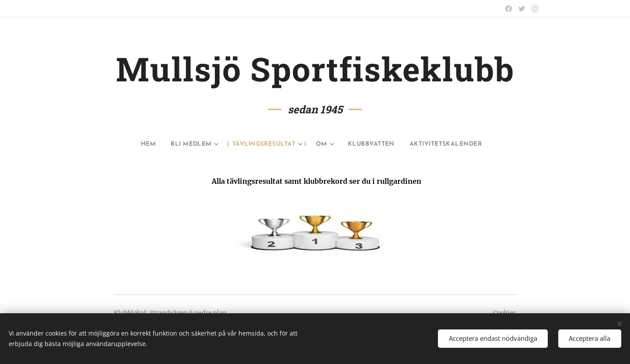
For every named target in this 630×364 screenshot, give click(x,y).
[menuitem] (132, 144)
